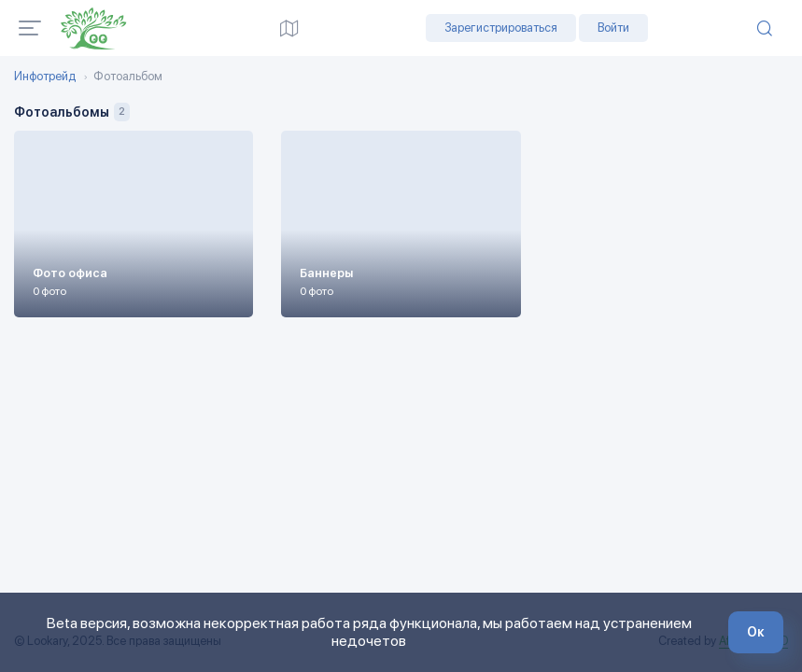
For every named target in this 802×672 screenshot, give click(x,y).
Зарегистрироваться (501, 28)
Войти (613, 28)
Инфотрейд (45, 77)
